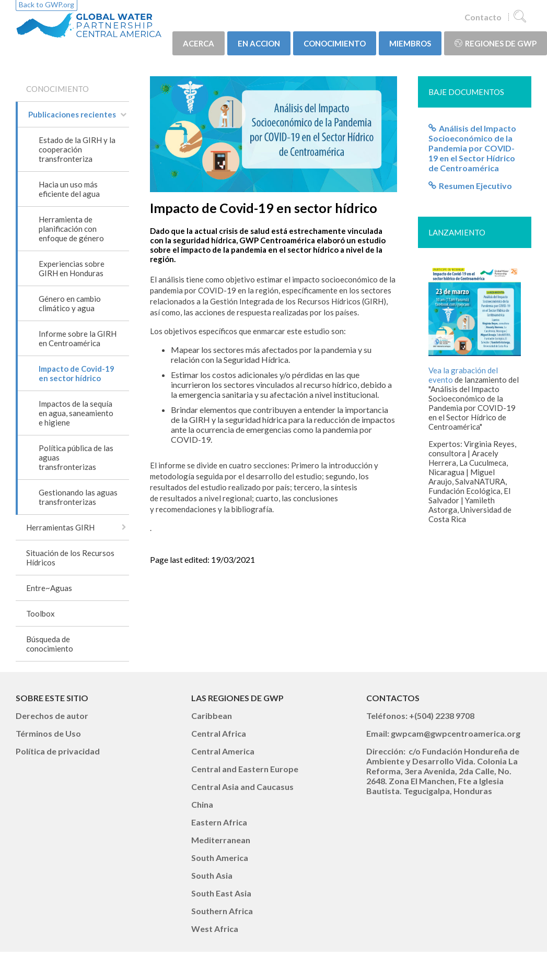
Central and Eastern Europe (245, 769)
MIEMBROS (410, 43)
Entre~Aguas (49, 588)
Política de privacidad (58, 751)
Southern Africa (222, 911)
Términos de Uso (48, 733)
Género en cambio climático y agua (70, 303)
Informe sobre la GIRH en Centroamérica (78, 338)
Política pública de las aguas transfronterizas (76, 457)
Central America (223, 751)
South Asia (212, 875)
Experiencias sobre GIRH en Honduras (72, 268)
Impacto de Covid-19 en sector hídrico (77, 373)
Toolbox (40, 613)
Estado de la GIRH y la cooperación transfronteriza (77, 149)
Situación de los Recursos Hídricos (70, 558)
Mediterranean (221, 840)
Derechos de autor (52, 716)
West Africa (215, 929)
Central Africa (219, 733)
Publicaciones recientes (72, 114)
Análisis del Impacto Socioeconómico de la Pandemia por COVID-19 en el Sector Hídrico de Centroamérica (472, 148)
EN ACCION (259, 43)
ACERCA (199, 43)
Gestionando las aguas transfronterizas (78, 497)
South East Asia (221, 893)
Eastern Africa (219, 822)
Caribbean (212, 716)
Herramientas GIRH (60, 527)
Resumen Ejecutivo (475, 186)
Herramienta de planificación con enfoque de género (71, 229)
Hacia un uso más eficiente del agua (69, 189)
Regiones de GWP (496, 43)
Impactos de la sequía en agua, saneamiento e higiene (76, 413)
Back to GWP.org (46, 4)
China (202, 804)
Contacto (483, 17)
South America (220, 858)
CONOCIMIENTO (335, 43)
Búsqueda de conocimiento (50, 644)
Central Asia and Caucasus (242, 787)
